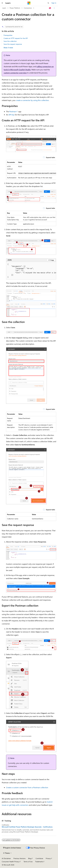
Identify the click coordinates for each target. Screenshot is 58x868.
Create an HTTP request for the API (16, 38)
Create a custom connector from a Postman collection (27, 787)
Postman (13, 111)
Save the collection (10, 41)
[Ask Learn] (50, 8)
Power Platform (15, 8)
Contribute (39, 858)
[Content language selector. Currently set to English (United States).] (12, 848)
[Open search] (48, 3)
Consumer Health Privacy (11, 862)
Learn (4, 8)
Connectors (28, 8)
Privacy (48, 858)
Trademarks (39, 862)
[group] (31, 170)
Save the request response (13, 44)
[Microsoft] (29, 3)
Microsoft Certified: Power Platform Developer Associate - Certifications (27, 827)
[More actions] (54, 8)
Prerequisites (8, 35)
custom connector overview (15, 73)
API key (12, 115)
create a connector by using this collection (32, 100)
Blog (30, 858)
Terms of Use (28, 862)
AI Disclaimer (6, 858)
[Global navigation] (2, 3)
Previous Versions (20, 858)
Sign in (54, 3)
